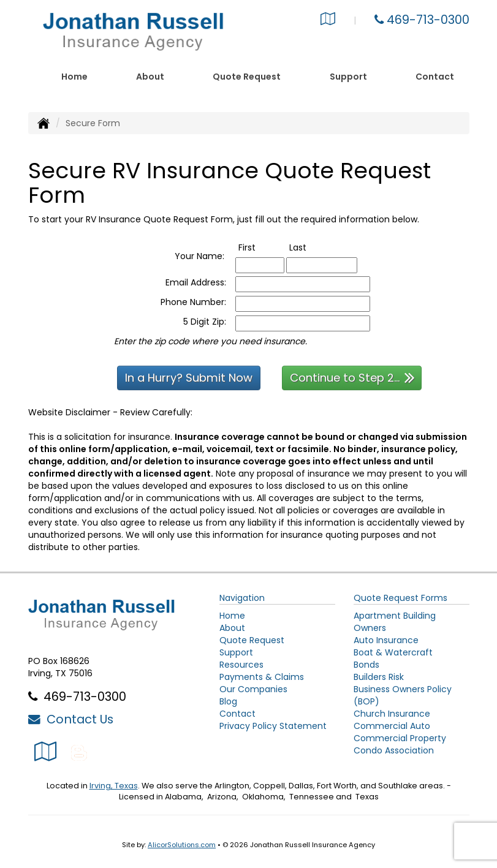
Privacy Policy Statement (273, 726)
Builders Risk (379, 677)
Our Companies (253, 689)
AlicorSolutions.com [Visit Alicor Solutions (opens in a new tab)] (182, 845)
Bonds (366, 665)
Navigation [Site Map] (242, 598)
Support (236, 652)
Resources (241, 665)
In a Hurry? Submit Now (189, 378)
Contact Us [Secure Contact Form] (71, 719)
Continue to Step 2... (352, 377)
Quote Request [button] (247, 77)
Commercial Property (400, 738)
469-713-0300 (428, 20)
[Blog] (79, 751)
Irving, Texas (114, 786)
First (260, 247)
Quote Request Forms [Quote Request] (400, 598)
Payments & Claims (262, 677)
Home (74, 77)
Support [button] (348, 77)
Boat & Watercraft (393, 652)
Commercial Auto (392, 726)
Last (310, 247)
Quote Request (252, 640)
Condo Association (394, 750)
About (150, 77)
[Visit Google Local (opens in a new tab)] (328, 20)
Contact (435, 77)
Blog (228, 701)
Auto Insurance (386, 640)
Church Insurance (392, 714)
